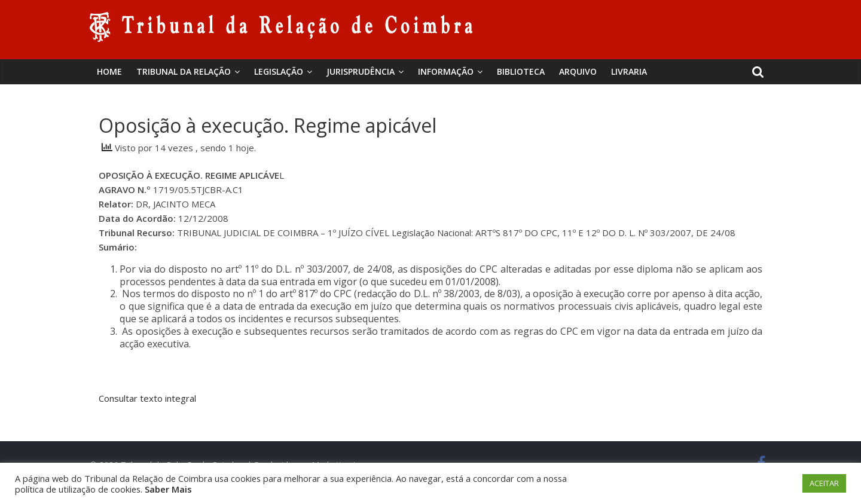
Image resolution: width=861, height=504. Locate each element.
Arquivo (578, 71)
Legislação (279, 71)
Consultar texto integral (147, 398)
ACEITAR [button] (824, 483)
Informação (446, 71)
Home (109, 71)
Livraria (629, 71)
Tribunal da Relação (184, 71)
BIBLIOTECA (521, 71)
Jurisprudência (361, 71)
